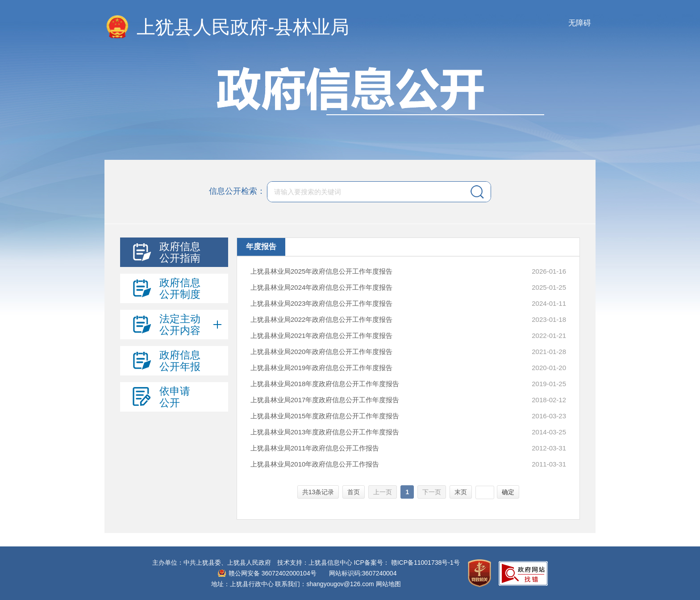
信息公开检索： (237, 191)
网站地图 (388, 584)
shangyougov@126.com (340, 584)
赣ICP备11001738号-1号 (425, 562)
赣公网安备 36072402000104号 (273, 573)
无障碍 (580, 23)
